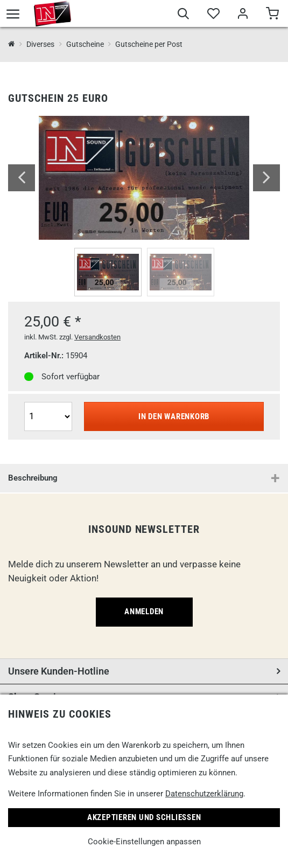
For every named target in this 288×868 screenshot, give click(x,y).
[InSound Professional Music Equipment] (12, 44)
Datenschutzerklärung (204, 794)
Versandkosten (97, 337)
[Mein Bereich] (243, 15)
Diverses (40, 44)
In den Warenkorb (174, 416)
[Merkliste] (213, 15)
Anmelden (144, 612)
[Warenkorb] (272, 15)
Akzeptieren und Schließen (144, 817)
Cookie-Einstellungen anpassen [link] (144, 842)
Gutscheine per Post (149, 44)
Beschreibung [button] (33, 478)
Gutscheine (85, 44)
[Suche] (183, 15)
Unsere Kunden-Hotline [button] (59, 671)
